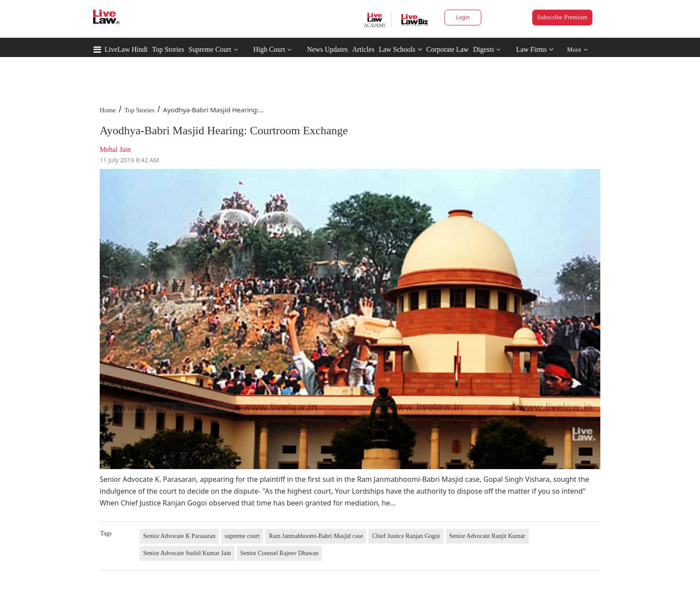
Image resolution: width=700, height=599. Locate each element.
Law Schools (401, 49)
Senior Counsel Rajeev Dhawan (279, 553)
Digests (484, 49)
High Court (269, 49)
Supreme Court (210, 49)
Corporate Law (447, 49)
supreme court (242, 536)
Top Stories (168, 49)
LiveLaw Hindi (126, 49)
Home (108, 110)
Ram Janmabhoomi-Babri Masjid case (316, 536)
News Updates (327, 49)
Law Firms (535, 49)
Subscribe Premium (562, 17)
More (577, 50)
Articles (363, 49)
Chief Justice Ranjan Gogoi (406, 536)
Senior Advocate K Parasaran (179, 536)
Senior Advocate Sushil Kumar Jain (187, 553)
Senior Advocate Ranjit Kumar (487, 536)
